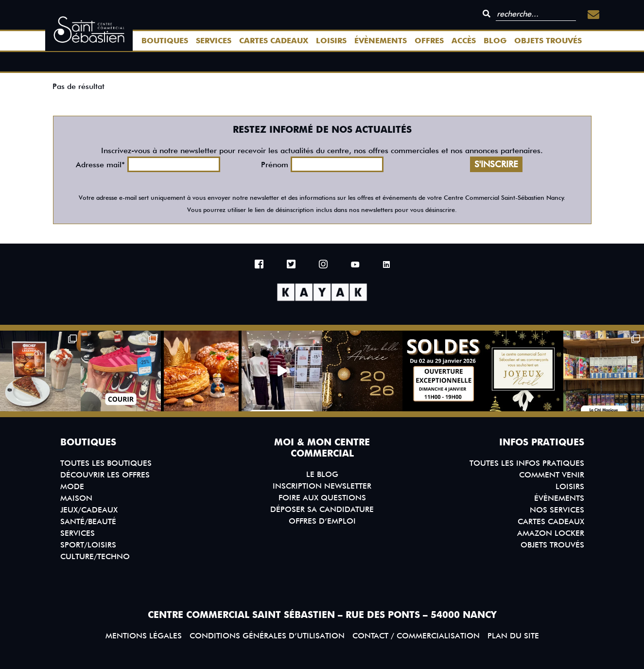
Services (214, 41)
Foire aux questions (322, 498)
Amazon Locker (551, 533)
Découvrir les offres (105, 475)
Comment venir (552, 475)
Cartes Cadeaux (274, 41)
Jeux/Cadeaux (89, 510)
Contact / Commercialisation (416, 636)
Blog (495, 41)
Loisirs (331, 41)
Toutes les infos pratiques (527, 463)
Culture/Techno (95, 556)
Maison (76, 498)
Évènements (381, 41)
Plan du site (513, 636)
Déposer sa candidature (322, 509)
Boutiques (165, 41)
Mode (72, 486)
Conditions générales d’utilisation (267, 636)
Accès (464, 41)
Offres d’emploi (322, 521)
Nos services (557, 510)
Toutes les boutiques (106, 463)
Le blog (322, 474)
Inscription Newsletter (322, 486)
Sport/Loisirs (88, 545)
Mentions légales (144, 636)
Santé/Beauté (88, 521)
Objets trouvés (548, 41)
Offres (429, 41)
